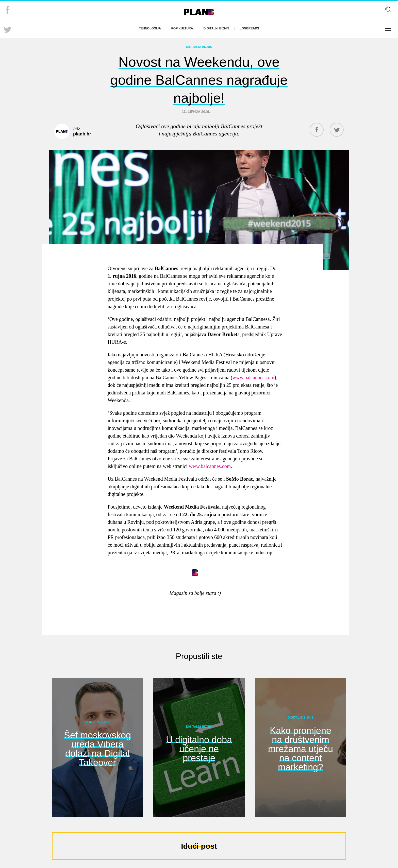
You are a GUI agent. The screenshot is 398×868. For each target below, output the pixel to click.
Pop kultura (182, 28)
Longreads (249, 28)
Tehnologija (150, 28)
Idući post (199, 844)
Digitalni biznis (216, 28)
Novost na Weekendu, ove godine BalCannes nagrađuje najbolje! (199, 78)
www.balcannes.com (253, 375)
